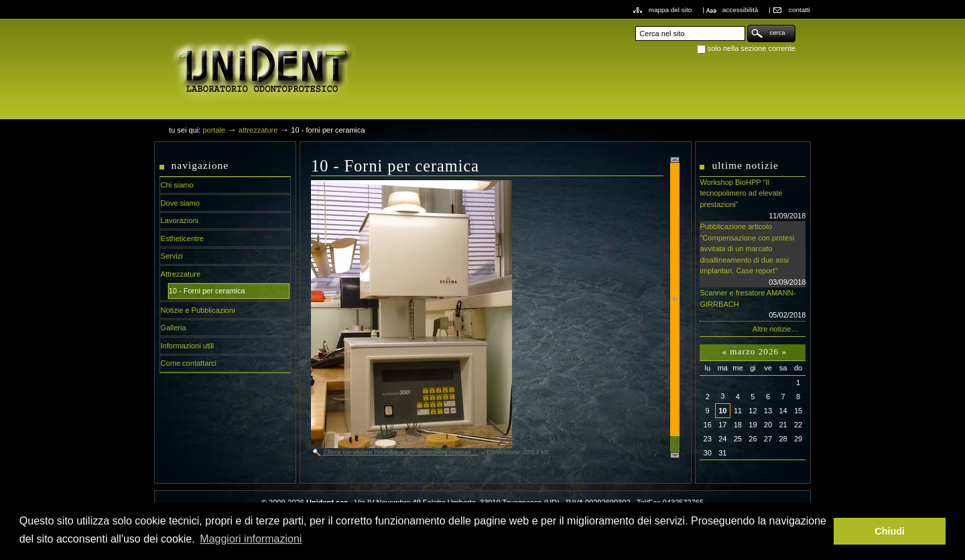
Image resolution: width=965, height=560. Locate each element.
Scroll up (675, 160)
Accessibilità (741, 10)
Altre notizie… (776, 329)
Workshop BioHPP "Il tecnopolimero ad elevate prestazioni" (753, 200)
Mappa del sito (670, 10)
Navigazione (200, 165)
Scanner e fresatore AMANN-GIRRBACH (753, 305)
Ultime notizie (745, 165)
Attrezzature (258, 130)
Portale (214, 130)
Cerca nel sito (635, 24)
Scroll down (675, 455)
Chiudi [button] (890, 531)
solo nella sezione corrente (752, 48)
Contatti (799, 10)
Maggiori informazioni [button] (251, 539)
